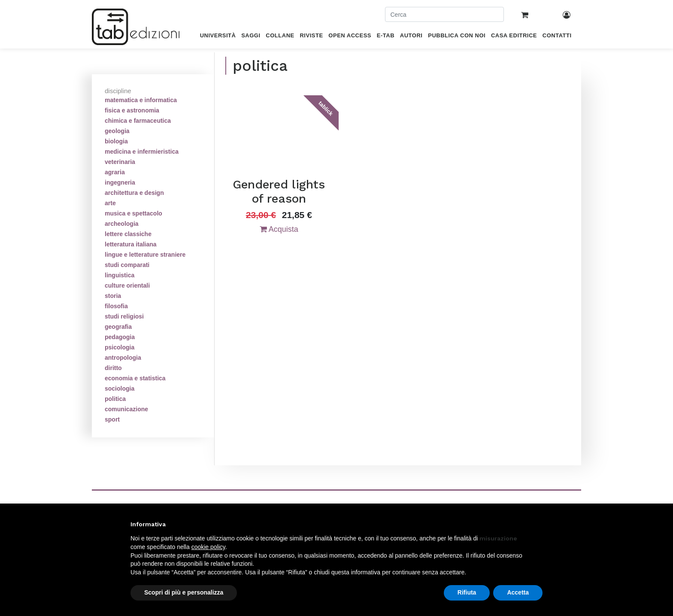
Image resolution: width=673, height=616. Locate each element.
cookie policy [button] (208, 547)
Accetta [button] (518, 592)
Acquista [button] (279, 229)
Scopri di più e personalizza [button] (184, 592)
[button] (538, 524)
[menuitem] (218, 37)
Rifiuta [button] (467, 592)
